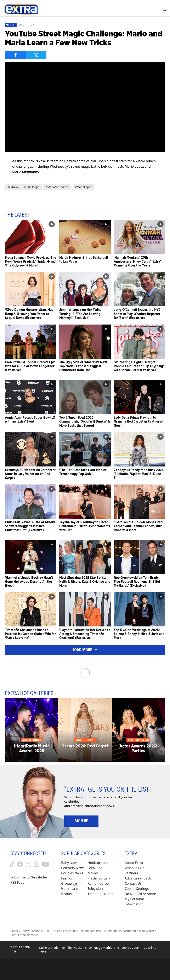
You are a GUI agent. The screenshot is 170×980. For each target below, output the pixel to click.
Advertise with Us (138, 878)
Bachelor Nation (49, 948)
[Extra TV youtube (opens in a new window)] (46, 864)
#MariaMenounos (57, 187)
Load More (85, 650)
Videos (11, 25)
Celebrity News (73, 868)
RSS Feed (17, 882)
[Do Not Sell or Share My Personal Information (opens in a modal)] (142, 899)
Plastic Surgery (99, 878)
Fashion (67, 878)
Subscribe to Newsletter (29, 877)
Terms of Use (41, 931)
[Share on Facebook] (15, 55)
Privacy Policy (19, 931)
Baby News (70, 863)
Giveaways (69, 883)
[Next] (161, 730)
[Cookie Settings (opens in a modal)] (137, 889)
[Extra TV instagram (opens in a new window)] (36, 864)
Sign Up (81, 821)
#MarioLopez (83, 187)
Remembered (98, 883)
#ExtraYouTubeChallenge (23, 187)
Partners (131, 873)
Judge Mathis (103, 948)
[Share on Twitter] (36, 55)
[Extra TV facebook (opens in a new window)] (20, 864)
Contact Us (133, 883)
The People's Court (127, 948)
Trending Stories (100, 894)
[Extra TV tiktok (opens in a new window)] (12, 864)
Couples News (72, 873)
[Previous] (9, 730)
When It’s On (135, 868)
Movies (93, 873)
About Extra (134, 863)
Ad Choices (60, 931)
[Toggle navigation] (161, 9)
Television (95, 889)
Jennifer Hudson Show (77, 948)
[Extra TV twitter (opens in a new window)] (28, 864)
